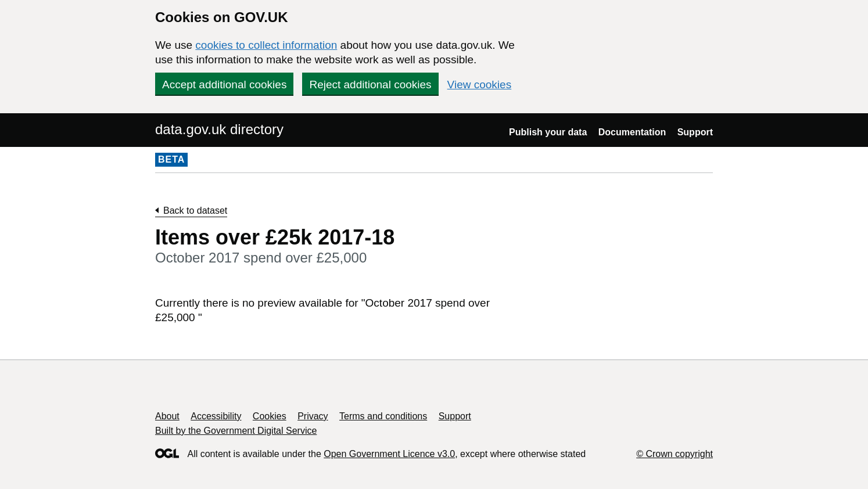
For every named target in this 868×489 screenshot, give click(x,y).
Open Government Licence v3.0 (389, 454)
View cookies (480, 85)
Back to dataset (195, 211)
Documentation (632, 132)
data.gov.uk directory (219, 129)
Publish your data (548, 132)
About (167, 416)
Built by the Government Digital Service (236, 431)
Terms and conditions (383, 416)
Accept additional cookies (224, 85)
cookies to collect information (266, 45)
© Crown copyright (675, 454)
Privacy (313, 416)
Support (695, 132)
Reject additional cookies (370, 85)
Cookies (270, 416)
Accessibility (216, 416)
